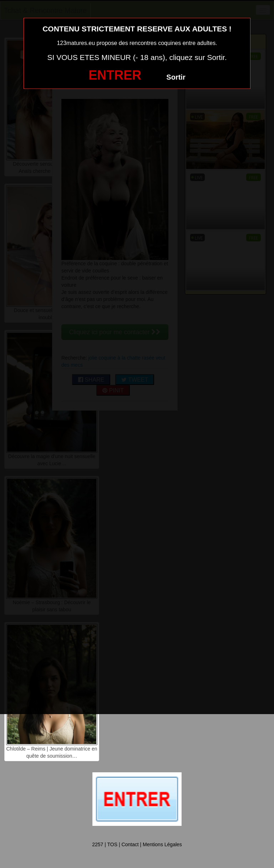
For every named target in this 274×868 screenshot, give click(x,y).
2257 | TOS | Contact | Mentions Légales (137, 844)
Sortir (176, 77)
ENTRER (115, 75)
